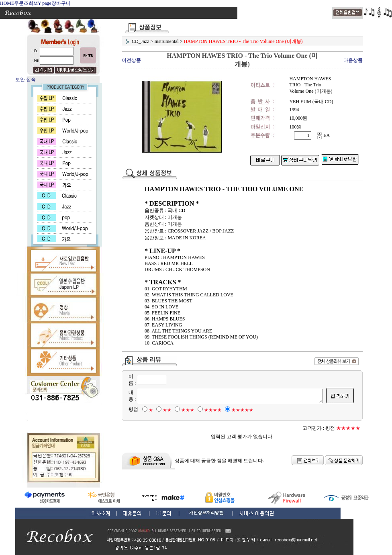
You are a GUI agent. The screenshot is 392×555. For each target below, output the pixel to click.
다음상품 (353, 60)
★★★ (183, 410)
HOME (7, 3)
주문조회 (24, 3)
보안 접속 (26, 80)
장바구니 (61, 3)
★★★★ (208, 410)
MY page (42, 3)
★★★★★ (238, 410)
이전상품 (131, 60)
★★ (163, 410)
